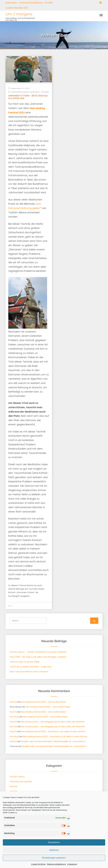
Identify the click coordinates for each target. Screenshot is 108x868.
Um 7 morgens (19, 14)
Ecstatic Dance (17, 777)
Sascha (13, 702)
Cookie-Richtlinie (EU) (17, 8)
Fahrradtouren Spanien (21, 782)
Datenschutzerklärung (31, 3)
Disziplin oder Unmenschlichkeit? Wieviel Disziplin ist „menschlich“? (53, 741)
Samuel (13, 727)
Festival (13, 786)
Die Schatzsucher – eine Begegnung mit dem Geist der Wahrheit (53, 722)
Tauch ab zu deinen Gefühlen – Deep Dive (31, 667)
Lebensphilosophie (20, 92)
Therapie (45, 92)
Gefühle (14, 791)
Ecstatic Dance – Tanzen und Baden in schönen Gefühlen (38, 652)
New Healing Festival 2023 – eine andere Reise (43, 702)
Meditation (35, 92)
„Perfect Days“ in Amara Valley (25, 662)
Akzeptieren (54, 849)
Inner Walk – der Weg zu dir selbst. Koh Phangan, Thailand (38, 657)
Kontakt (49, 3)
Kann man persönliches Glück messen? (29, 672)
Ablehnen (54, 857)
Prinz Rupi (14, 717)
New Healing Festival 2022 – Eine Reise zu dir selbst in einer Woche (53, 731)
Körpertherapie (17, 796)
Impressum (11, 3)
